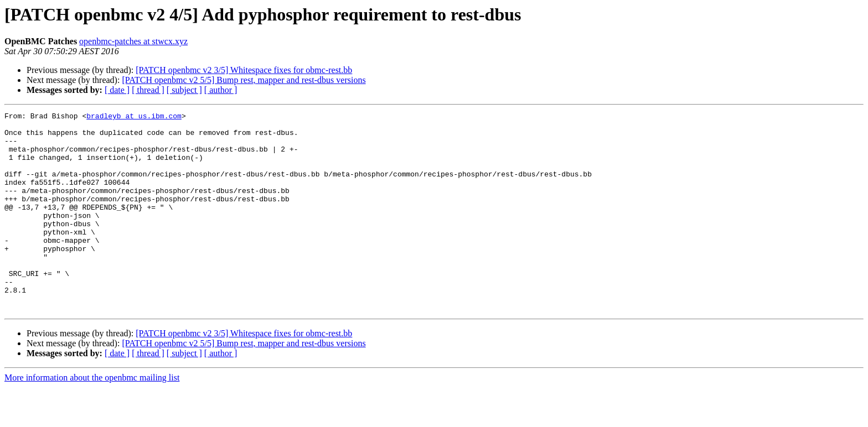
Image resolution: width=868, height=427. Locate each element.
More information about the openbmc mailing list (92, 417)
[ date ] (117, 90)
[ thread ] (148, 90)
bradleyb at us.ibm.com (134, 117)
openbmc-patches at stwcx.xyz (133, 41)
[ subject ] (184, 90)
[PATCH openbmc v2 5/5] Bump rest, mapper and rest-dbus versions (244, 80)
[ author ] (221, 90)
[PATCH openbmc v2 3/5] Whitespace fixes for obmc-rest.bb (244, 70)
